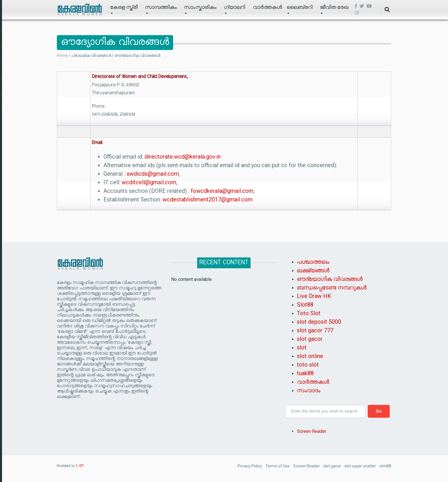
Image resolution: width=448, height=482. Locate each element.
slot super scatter (360, 466)
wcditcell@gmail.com (149, 182)
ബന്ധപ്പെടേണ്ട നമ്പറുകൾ (332, 287)
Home (62, 55)
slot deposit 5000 (319, 322)
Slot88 (305, 305)
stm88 (385, 466)
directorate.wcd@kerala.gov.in (183, 157)
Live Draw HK (314, 296)
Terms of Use (278, 466)
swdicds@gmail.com (153, 174)
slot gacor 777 (315, 330)
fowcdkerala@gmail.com (222, 191)
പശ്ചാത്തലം (313, 262)
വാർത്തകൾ (267, 7)
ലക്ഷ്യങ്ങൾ (313, 270)
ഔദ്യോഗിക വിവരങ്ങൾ (330, 279)
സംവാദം (309, 390)
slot (302, 347)
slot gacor (310, 339)
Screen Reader (312, 431)
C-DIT (80, 466)
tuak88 (305, 373)
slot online (310, 356)
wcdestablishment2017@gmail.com (208, 199)
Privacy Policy (250, 466)
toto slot (308, 365)
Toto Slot (309, 313)
